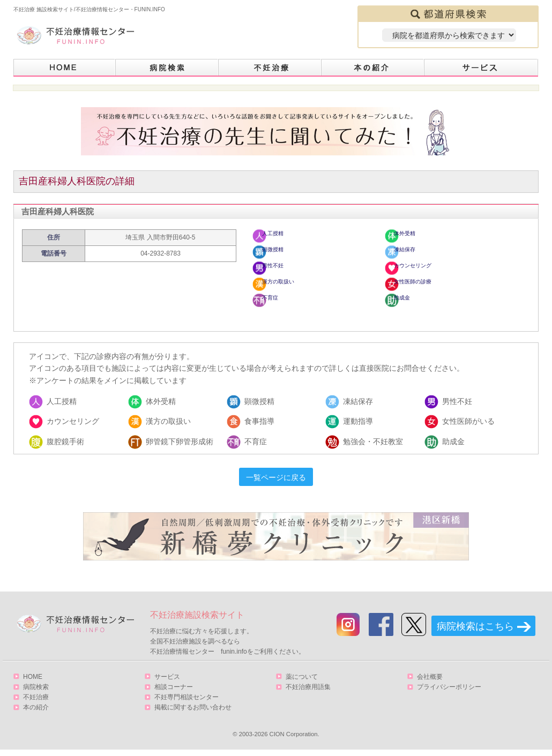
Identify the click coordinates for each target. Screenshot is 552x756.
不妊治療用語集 (308, 692)
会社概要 (430, 682)
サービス (481, 68)
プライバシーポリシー (449, 692)
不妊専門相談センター (187, 702)
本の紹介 (373, 68)
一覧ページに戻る (276, 483)
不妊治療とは (270, 68)
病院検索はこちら (475, 632)
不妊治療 (36, 702)
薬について (302, 682)
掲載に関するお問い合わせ (193, 713)
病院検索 (167, 68)
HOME (65, 68)
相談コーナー (174, 692)
